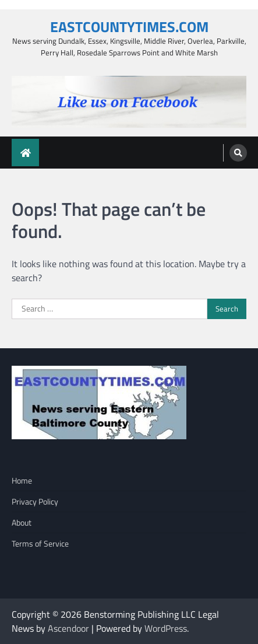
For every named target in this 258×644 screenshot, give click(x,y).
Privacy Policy (35, 501)
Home (22, 480)
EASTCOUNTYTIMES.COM (129, 27)
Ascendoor (68, 628)
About (22, 522)
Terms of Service (40, 543)
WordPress (166, 628)
